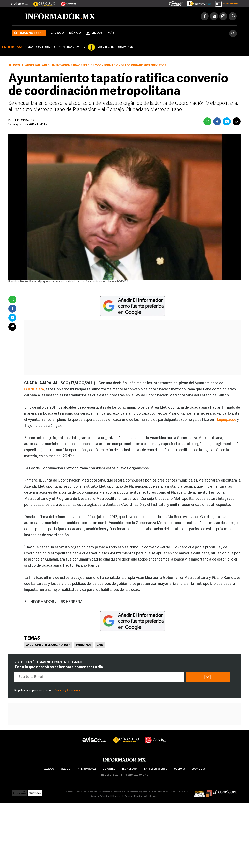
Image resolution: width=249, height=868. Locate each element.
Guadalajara (34, 389)
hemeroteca (109, 775)
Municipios (84, 645)
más (114, 33)
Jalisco (57, 33)
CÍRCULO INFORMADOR (115, 47)
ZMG (100, 645)
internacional (86, 769)
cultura (179, 769)
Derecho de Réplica (122, 797)
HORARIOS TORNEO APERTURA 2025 (52, 47)
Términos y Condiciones (68, 690)
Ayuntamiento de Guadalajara (48, 645)
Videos (94, 33)
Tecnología (130, 769)
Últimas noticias (29, 33)
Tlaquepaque (225, 420)
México (75, 33)
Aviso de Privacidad (101, 797)
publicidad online (136, 775)
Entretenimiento (156, 769)
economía (198, 769)
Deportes (109, 769)
